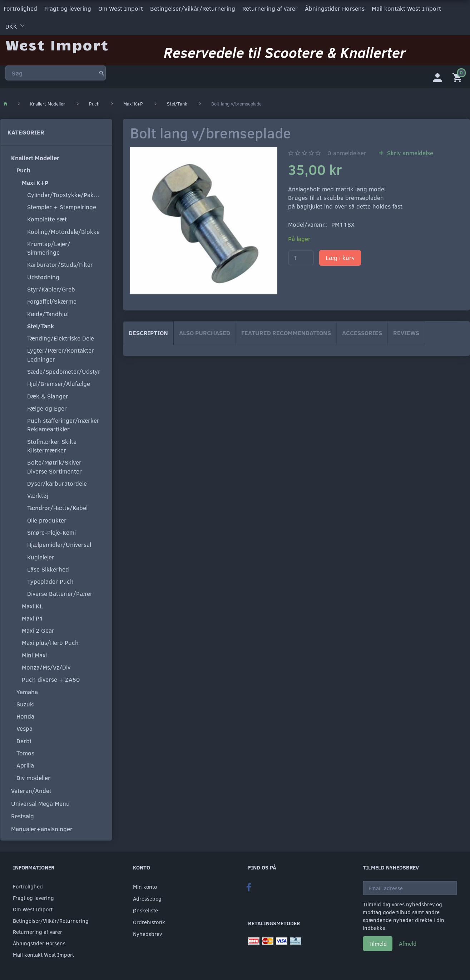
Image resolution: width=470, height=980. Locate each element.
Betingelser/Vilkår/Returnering (193, 8)
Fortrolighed (20, 8)
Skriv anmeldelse (409, 153)
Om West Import (121, 8)
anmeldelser (347, 153)
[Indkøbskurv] (459, 77)
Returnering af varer (270, 8)
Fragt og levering (68, 8)
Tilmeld (378, 943)
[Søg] (102, 73)
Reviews (406, 333)
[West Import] (57, 45)
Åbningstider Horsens (335, 8)
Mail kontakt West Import (406, 8)
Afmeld (408, 943)
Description (148, 333)
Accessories (362, 333)
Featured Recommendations (286, 333)
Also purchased (205, 333)
